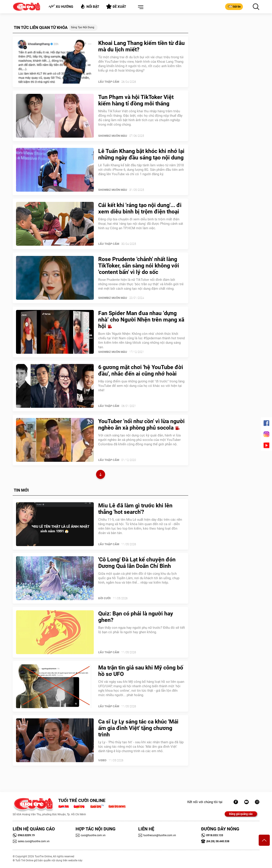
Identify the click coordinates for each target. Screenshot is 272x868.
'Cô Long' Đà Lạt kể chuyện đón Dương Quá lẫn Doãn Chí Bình (137, 563)
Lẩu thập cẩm (109, 82)
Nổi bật (90, 6)
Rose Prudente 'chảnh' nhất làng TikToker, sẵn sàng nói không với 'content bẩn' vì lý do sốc (139, 266)
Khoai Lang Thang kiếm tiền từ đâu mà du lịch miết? (141, 46)
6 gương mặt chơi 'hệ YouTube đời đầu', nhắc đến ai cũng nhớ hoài (141, 370)
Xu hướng (61, 7)
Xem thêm (101, 475)
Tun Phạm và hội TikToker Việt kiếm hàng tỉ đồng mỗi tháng (136, 100)
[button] (140, 7)
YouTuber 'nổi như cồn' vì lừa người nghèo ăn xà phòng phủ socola (141, 424)
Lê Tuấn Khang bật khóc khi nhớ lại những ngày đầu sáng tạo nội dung (141, 154)
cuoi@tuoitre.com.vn (91, 835)
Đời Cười (104, 598)
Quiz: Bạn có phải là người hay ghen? (136, 617)
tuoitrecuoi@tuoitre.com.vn (157, 835)
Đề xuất (116, 6)
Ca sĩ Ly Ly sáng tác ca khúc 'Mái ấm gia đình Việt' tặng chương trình (138, 728)
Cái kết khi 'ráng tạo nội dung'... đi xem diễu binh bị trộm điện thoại (140, 208)
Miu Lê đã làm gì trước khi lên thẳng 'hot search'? (135, 509)
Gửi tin (234, 6)
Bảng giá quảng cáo (241, 814)
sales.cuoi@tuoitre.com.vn (31, 841)
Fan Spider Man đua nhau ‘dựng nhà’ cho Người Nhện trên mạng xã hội (141, 320)
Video (102, 760)
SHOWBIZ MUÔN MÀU (113, 136)
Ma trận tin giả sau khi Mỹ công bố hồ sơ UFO (141, 671)
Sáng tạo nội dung (83, 27)
